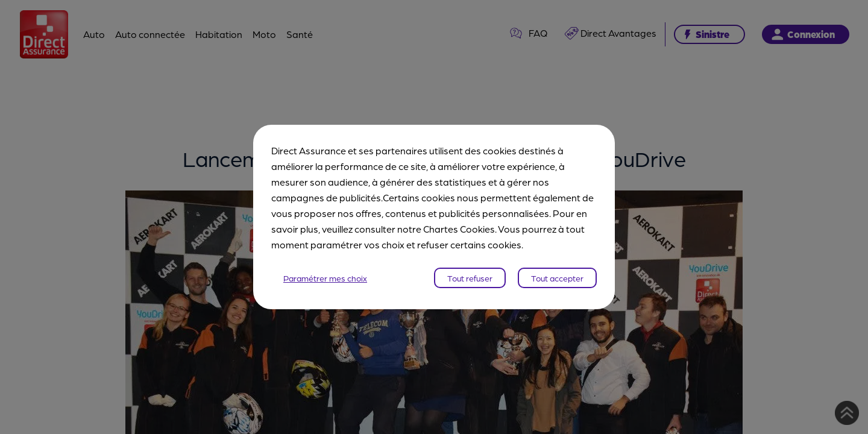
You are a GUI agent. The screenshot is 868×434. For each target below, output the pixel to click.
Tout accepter (557, 278)
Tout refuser (470, 278)
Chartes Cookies (459, 229)
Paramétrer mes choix (325, 278)
